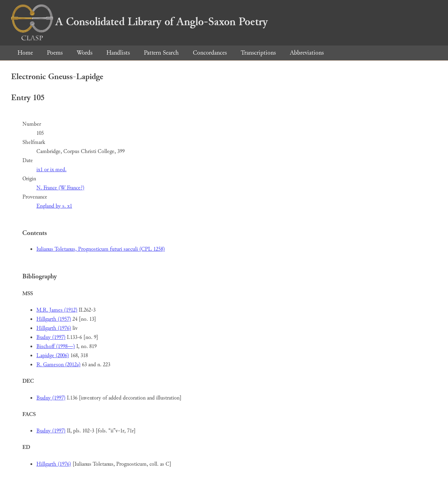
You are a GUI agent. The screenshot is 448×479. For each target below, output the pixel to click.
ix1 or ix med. (51, 170)
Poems (55, 53)
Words (85, 53)
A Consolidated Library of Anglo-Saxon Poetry (139, 22)
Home (25, 53)
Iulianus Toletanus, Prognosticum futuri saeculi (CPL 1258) (101, 249)
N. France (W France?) (60, 188)
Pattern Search (161, 53)
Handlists (118, 53)
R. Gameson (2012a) (58, 365)
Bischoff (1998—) (56, 346)
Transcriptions (258, 53)
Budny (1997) (51, 337)
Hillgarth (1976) (54, 328)
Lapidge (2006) (53, 356)
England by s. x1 (54, 206)
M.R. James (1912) (57, 310)
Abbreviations (307, 53)
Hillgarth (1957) (54, 319)
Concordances (210, 53)
